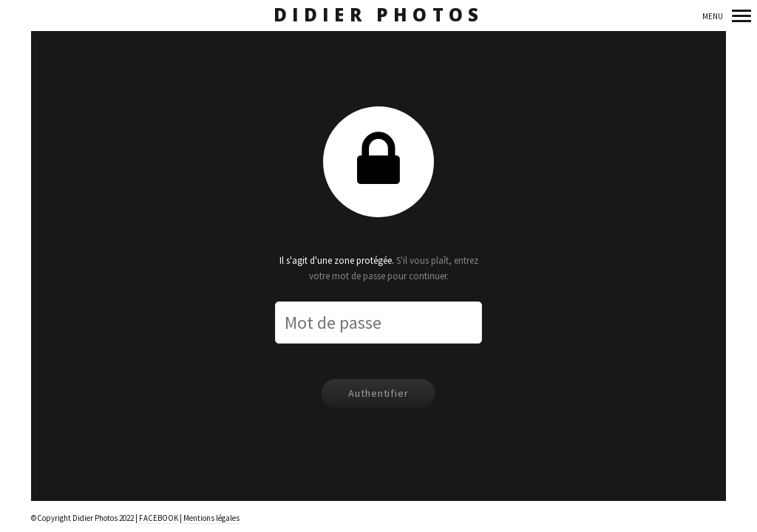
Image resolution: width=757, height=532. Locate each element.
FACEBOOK (158, 518)
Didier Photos (379, 15)
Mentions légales (211, 518)
